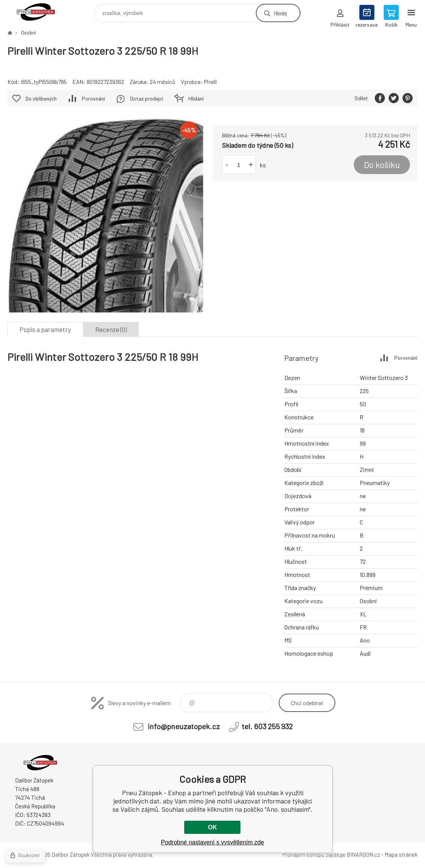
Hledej (280, 13)
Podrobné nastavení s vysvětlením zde (212, 842)
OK (212, 827)
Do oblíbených (41, 98)
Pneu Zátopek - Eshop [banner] (41, 11)
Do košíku (382, 165)
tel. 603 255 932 (267, 726)
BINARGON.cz (363, 854)
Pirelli (211, 82)
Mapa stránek (401, 854)
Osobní (29, 33)
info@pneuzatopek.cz (184, 726)
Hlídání (196, 98)
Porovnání (93, 98)
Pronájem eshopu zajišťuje (314, 854)
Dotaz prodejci (147, 98)
